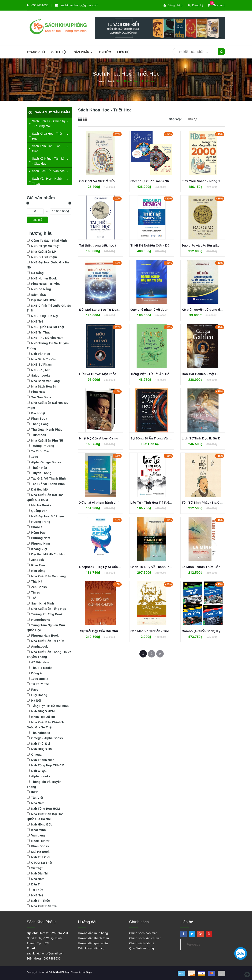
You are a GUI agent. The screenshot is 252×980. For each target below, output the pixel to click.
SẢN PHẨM (83, 52)
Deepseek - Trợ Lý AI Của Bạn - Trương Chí (112, 567)
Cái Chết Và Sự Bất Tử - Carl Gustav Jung (111, 181)
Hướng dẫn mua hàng (93, 933)
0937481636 (40, 5)
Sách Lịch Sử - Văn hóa (47, 171)
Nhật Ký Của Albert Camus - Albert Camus (112, 438)
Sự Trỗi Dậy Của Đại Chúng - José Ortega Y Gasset (119, 631)
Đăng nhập (173, 5)
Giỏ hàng (216, 5)
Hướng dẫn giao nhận (93, 943)
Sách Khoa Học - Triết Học (46, 136)
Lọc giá (37, 220)
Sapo (89, 972)
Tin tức (105, 52)
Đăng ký (196, 5)
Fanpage (194, 944)
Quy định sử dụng (142, 948)
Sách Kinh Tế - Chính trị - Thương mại (47, 124)
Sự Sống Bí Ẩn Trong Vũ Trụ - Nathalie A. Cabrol (168, 438)
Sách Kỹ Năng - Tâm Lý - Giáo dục (47, 161)
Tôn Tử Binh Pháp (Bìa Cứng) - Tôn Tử (211, 502)
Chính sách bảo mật (143, 933)
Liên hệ (123, 52)
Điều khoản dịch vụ (91, 948)
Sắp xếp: (175, 119)
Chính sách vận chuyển (145, 938)
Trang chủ (36, 52)
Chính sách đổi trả (142, 943)
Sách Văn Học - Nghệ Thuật (45, 181)
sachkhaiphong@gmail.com (79, 5)
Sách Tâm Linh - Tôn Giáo (45, 149)
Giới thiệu (59, 52)
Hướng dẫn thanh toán (93, 938)
